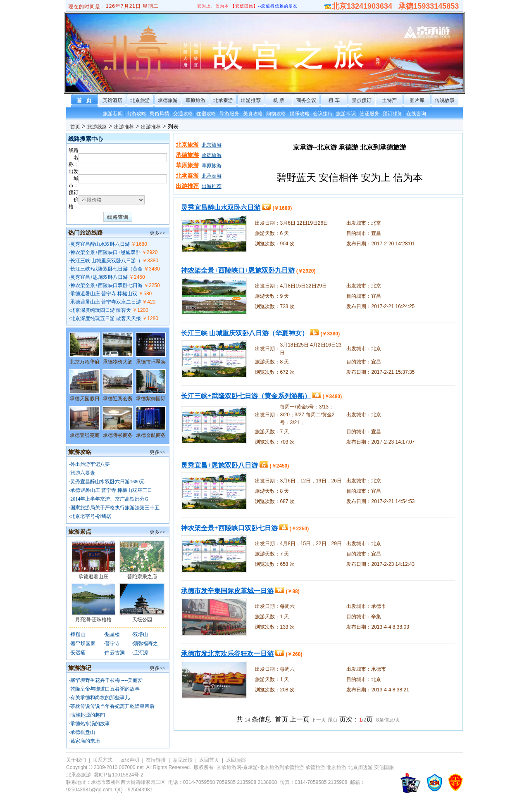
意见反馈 (183, 760)
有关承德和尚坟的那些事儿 (100, 698)
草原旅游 (195, 100)
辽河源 (141, 653)
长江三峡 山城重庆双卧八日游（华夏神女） (245, 333)
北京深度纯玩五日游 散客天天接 (106, 318)
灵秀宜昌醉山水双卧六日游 (100, 244)
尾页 (333, 720)
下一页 (319, 720)
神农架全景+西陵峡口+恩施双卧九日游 (238, 270)
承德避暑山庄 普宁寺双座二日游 (106, 302)
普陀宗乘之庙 (142, 577)
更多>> (157, 233)
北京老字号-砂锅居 (91, 516)
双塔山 (141, 634)
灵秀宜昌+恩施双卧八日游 (99, 277)
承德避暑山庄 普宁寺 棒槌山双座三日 (111, 490)
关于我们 (76, 760)
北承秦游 (223, 100)
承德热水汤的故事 (90, 724)
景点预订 (362, 100)
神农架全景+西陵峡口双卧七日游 (106, 285)
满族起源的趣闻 (88, 715)
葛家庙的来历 (85, 741)
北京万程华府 (85, 362)
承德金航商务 (151, 435)
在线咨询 (416, 114)
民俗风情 (160, 114)
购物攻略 (276, 114)
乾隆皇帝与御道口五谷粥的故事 (105, 689)
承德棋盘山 (83, 732)
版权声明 (129, 760)
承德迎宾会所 (118, 399)
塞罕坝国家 (83, 643)
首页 (75, 127)
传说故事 (445, 100)
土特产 (389, 100)
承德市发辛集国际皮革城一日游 (227, 591)
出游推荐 (251, 100)
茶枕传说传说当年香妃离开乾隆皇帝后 (112, 706)
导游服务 (229, 114)
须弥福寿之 (145, 643)
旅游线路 (97, 127)
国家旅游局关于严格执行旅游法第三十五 (115, 508)
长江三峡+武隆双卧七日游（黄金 (106, 269)
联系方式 (102, 760)
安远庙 (78, 653)
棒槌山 (78, 634)
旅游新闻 (113, 114)
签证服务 (369, 114)
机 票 (279, 100)
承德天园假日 (85, 399)
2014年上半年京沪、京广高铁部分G (109, 499)
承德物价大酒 (118, 362)
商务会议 (306, 100)
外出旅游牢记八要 (90, 464)
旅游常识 (346, 114)
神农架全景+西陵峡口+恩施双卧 (105, 252)
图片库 (417, 100)
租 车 (334, 100)
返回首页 (209, 760)
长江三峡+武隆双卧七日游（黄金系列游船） (246, 396)
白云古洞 (115, 653)
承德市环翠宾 (151, 362)
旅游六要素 (83, 473)
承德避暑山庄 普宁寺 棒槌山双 (104, 294)
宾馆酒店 (112, 100)
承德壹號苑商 (85, 435)
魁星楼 (112, 634)
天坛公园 (142, 620)
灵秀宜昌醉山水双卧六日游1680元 (107, 482)
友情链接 (156, 760)
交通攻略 (183, 114)
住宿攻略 (206, 114)
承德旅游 (168, 100)
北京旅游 (140, 100)
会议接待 (323, 114)
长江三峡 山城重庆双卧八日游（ (106, 261)
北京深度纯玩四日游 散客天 (101, 310)
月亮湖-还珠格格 (93, 620)
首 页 (85, 101)
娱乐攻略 (300, 114)
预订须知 (393, 114)
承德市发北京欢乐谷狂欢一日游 (227, 654)
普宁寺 (112, 643)
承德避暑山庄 (93, 577)
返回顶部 (236, 760)
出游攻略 (136, 114)
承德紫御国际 (151, 399)
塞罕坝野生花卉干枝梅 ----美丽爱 (106, 680)
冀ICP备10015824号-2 (119, 775)
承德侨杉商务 (118, 435)
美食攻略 (253, 114)
